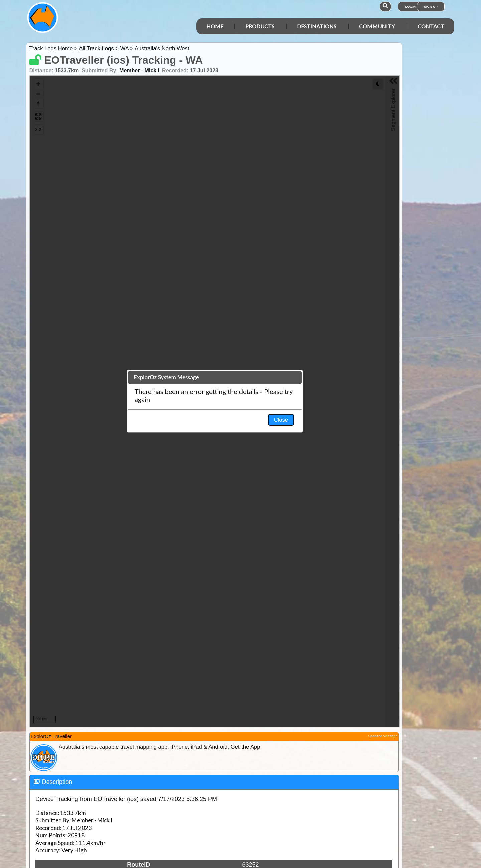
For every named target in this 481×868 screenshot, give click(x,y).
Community (377, 26)
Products (260, 26)
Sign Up (431, 7)
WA (124, 49)
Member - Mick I (139, 71)
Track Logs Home (51, 49)
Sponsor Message (383, 736)
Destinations (317, 26)
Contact (431, 26)
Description (57, 782)
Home (215, 26)
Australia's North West (162, 49)
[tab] (214, 782)
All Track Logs (96, 49)
